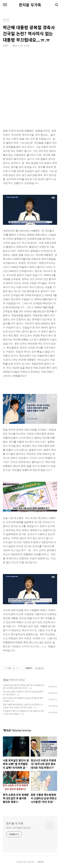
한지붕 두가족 (30, 5)
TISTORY (31, 862)
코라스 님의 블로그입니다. (18, 828)
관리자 (41, 862)
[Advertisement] (30, 90)
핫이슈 (6, 680)
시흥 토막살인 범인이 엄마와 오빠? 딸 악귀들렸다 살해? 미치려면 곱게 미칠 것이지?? (24, 687)
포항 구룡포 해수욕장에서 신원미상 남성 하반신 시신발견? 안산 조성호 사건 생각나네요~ (23, 706)
